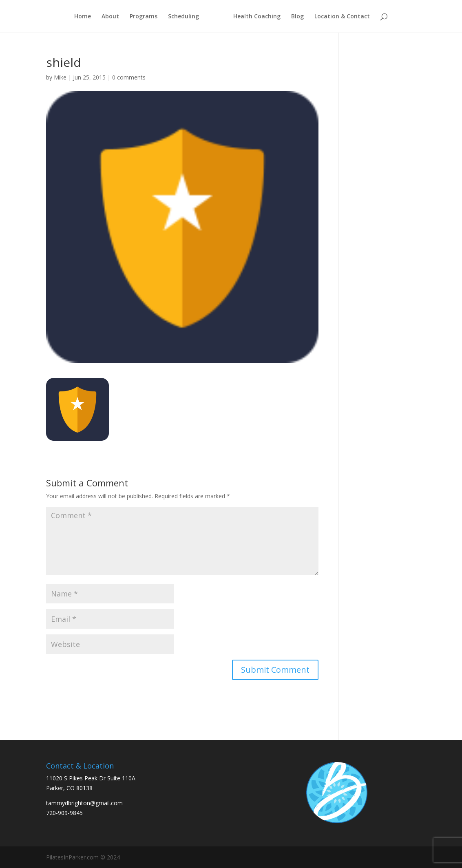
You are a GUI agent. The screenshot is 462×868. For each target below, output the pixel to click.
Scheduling (183, 17)
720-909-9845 (64, 813)
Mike (60, 77)
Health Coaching (257, 17)
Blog (297, 17)
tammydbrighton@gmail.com (84, 803)
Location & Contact (342, 17)
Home (83, 17)
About (110, 17)
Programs (144, 17)
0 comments (129, 77)
